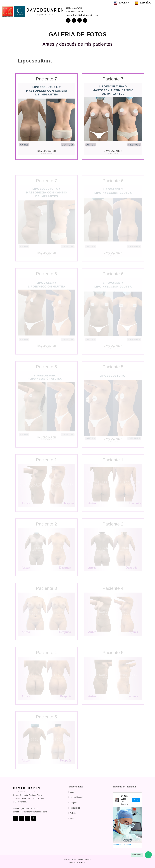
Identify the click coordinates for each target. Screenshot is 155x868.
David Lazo (82, 863)
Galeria (73, 813)
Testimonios (75, 808)
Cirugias (73, 803)
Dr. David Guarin (77, 797)
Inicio (72, 792)
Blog (72, 818)
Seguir (136, 800)
